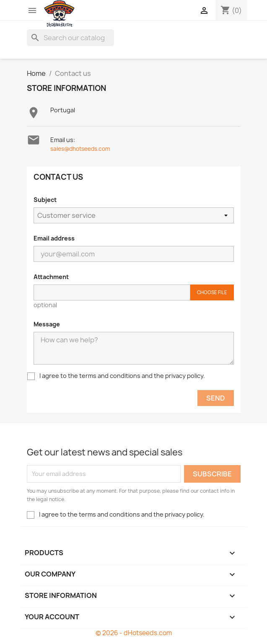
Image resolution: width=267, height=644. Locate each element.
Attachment (51, 277)
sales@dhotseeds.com (80, 149)
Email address (54, 238)
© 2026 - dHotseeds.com (134, 633)
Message (47, 324)
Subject (45, 200)
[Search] (70, 38)
